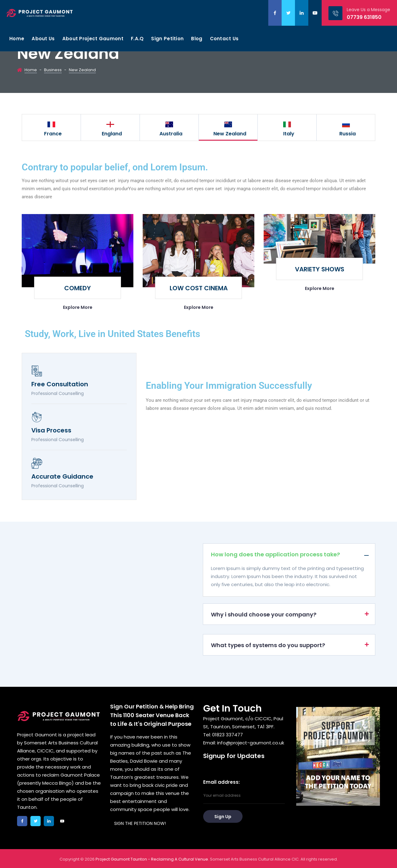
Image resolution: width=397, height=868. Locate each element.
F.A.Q (137, 39)
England (112, 134)
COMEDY (78, 288)
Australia (171, 134)
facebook (275, 13)
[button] (289, 554)
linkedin (302, 13)
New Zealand (230, 134)
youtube (315, 13)
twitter (288, 13)
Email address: (244, 791)
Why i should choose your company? (264, 614)
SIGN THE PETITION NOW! (140, 823)
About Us (43, 39)
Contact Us (224, 39)
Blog (197, 39)
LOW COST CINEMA (199, 288)
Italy (289, 134)
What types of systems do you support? (268, 645)
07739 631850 (364, 17)
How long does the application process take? (275, 554)
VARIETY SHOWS (320, 269)
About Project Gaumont (93, 39)
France (53, 134)
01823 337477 (227, 735)
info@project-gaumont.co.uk (251, 743)
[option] (51, 127)
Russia (348, 134)
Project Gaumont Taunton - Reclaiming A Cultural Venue (152, 859)
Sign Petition (167, 39)
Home (17, 39)
